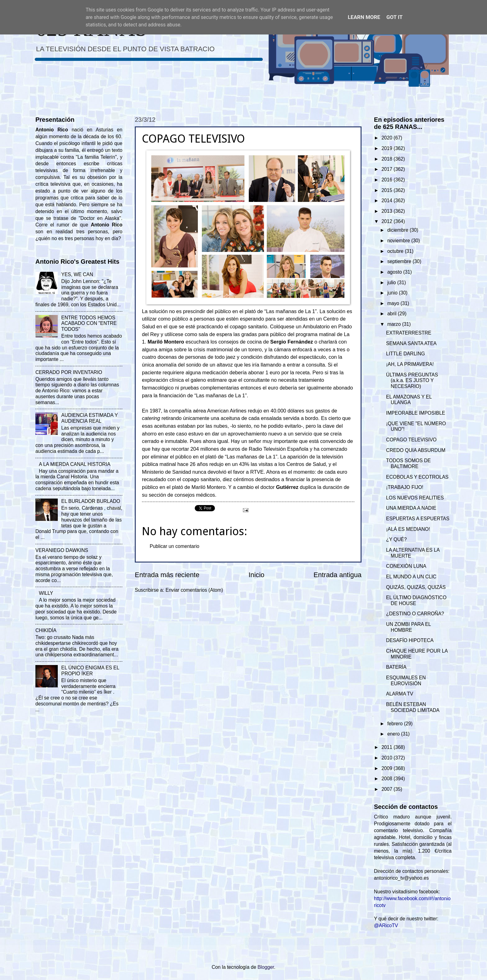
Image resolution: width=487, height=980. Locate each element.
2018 (387, 159)
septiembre (400, 261)
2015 (387, 190)
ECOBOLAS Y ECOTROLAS (417, 477)
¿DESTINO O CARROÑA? (415, 614)
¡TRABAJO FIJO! (405, 487)
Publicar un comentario (175, 546)
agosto (395, 272)
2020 (387, 138)
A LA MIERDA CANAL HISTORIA (75, 464)
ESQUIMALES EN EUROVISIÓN (406, 681)
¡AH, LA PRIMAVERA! (410, 364)
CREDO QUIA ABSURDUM (416, 450)
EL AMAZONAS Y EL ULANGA (409, 400)
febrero (396, 724)
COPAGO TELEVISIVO (411, 440)
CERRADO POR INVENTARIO (69, 372)
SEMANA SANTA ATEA (411, 343)
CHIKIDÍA (46, 630)
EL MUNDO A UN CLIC (411, 577)
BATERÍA (396, 667)
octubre (396, 251)
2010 (387, 758)
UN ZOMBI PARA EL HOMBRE (408, 627)
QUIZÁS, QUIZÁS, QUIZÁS (416, 587)
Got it (394, 17)
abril (393, 314)
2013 (387, 211)
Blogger (266, 967)
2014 (387, 201)
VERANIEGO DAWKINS (62, 550)
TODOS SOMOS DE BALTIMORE (408, 463)
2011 (387, 747)
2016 (387, 180)
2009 (387, 768)
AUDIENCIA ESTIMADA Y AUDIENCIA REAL (89, 418)
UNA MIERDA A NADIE (411, 508)
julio (392, 283)
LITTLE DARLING (405, 354)
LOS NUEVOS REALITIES (415, 498)
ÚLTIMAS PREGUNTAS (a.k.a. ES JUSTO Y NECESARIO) (412, 381)
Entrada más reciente (167, 575)
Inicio (256, 575)
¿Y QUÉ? (396, 539)
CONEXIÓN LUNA (406, 566)
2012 (387, 221)
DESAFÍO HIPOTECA (410, 640)
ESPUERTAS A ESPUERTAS (418, 519)
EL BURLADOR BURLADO (91, 501)
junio (393, 293)
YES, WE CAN (77, 274)
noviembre (399, 241)
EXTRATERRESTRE (409, 333)
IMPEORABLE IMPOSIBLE (416, 413)
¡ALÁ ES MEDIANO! (408, 529)
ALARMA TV (400, 694)
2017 (387, 169)
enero (394, 734)
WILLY (46, 593)
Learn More (364, 17)
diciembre (398, 230)
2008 (387, 779)
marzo (395, 324)
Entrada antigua (338, 575)
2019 (387, 148)
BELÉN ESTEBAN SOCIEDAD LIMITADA (413, 707)
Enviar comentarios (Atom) (194, 590)
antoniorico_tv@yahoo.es (401, 878)
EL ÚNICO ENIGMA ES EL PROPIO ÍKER (90, 671)
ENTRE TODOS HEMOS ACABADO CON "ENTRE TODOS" (89, 324)
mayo (394, 303)
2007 (387, 789)
